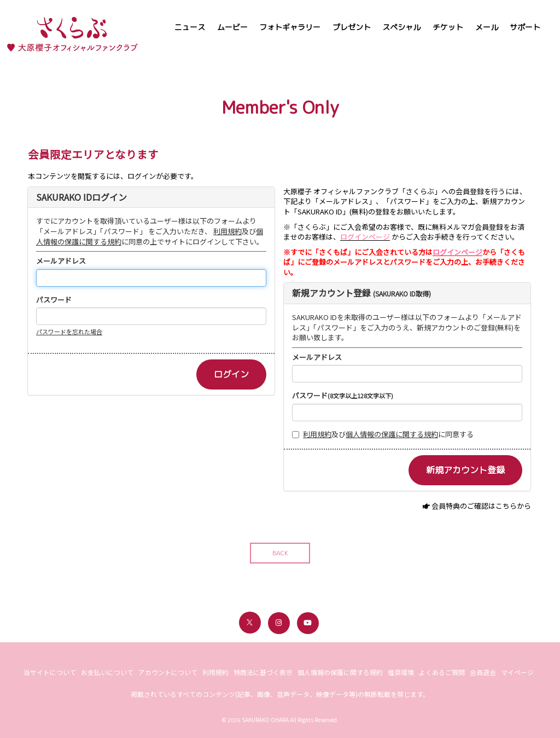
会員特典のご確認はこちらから (481, 506)
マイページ (517, 672)
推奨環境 (401, 672)
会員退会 (483, 672)
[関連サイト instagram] (279, 623)
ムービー (232, 27)
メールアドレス (61, 261)
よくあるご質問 (442, 672)
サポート (525, 27)
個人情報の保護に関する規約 (392, 434)
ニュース (190, 27)
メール (487, 27)
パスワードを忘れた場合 (69, 332)
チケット (448, 27)
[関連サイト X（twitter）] (250, 623)
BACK (280, 553)
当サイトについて (50, 672)
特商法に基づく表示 (263, 672)
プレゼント (352, 27)
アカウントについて (168, 672)
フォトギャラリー (290, 27)
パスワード (54, 300)
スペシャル (401, 27)
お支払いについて (107, 672)
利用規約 (227, 231)
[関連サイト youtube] (308, 623)
